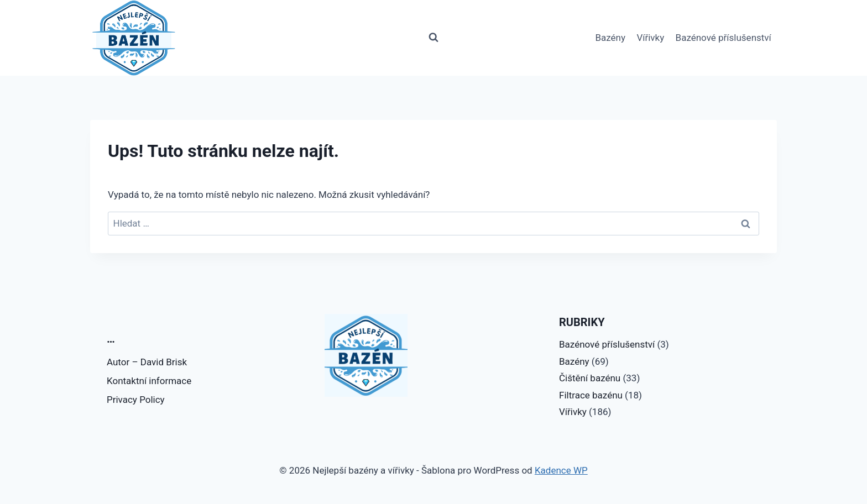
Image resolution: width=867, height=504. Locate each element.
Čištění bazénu (590, 378)
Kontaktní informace (149, 381)
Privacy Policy (136, 400)
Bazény (610, 38)
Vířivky (650, 38)
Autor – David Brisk (147, 362)
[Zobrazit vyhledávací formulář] (433, 38)
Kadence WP (561, 470)
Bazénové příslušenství (724, 38)
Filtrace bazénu (591, 395)
